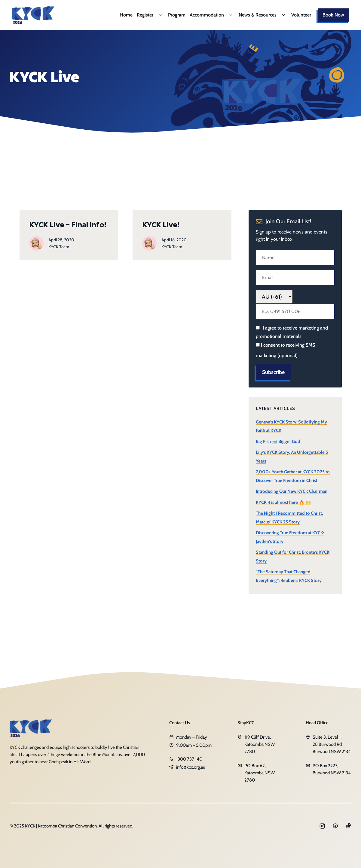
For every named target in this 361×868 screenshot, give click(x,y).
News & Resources (263, 15)
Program (177, 15)
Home (126, 15)
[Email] (295, 277)
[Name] (295, 258)
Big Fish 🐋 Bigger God (278, 442)
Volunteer (301, 15)
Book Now (333, 15)
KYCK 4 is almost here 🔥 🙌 (283, 502)
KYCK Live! (161, 224)
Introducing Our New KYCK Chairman (292, 491)
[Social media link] (322, 826)
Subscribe (273, 372)
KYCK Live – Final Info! (68, 224)
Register (150, 15)
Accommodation (212, 15)
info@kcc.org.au (191, 767)
